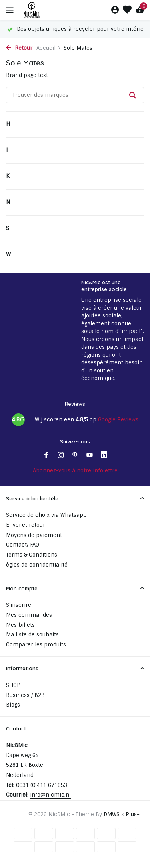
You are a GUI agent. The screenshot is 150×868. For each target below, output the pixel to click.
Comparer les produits (36, 645)
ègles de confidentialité (37, 565)
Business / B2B (25, 695)
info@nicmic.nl (50, 795)
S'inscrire (19, 605)
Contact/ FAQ (23, 545)
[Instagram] (61, 456)
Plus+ (133, 814)
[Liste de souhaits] (127, 10)
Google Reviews (118, 420)
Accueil (49, 48)
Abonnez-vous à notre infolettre (75, 471)
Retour (19, 48)
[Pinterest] (75, 456)
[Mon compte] (115, 10)
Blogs (13, 705)
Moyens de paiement (34, 535)
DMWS (112, 814)
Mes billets (20, 625)
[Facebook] (46, 456)
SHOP (13, 685)
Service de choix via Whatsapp (46, 515)
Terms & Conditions (32, 555)
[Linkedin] (104, 456)
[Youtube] (90, 456)
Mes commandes (29, 615)
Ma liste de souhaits (32, 635)
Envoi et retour (26, 525)
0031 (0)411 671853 (42, 785)
